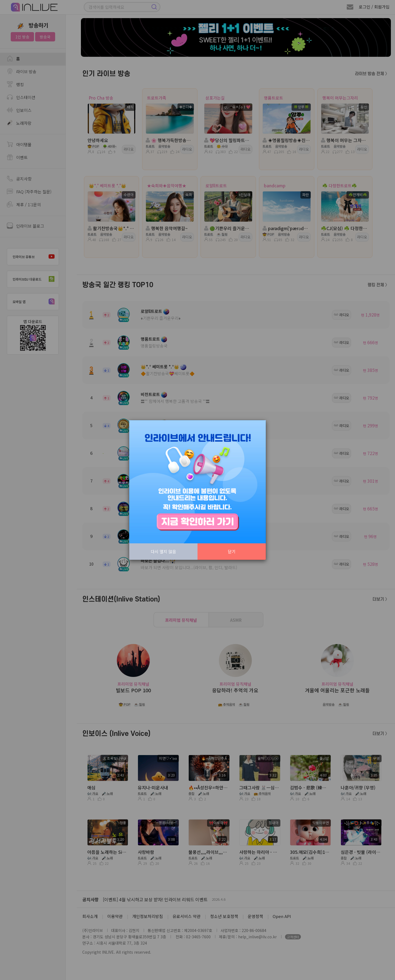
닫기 (232, 551)
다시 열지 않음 (163, 551)
